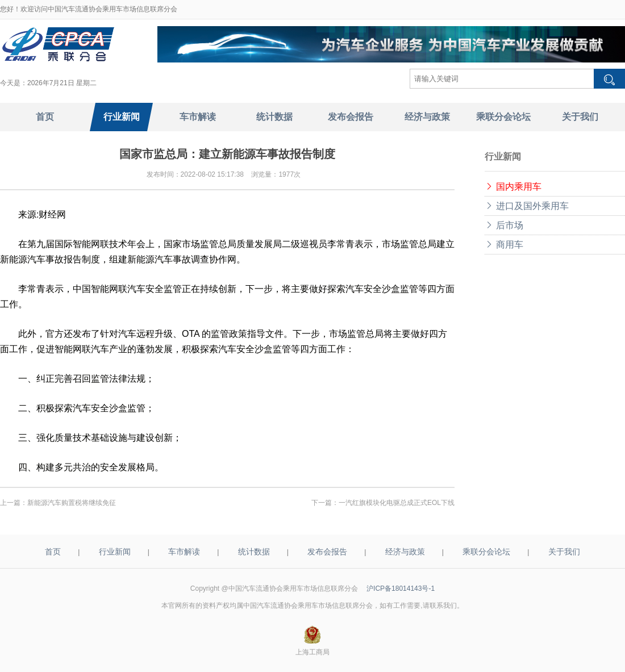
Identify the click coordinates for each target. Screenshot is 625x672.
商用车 (504, 245)
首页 (53, 552)
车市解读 (184, 552)
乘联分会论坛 (486, 552)
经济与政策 (405, 552)
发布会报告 (327, 552)
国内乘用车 (513, 187)
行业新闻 (115, 552)
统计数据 (254, 552)
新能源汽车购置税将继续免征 (72, 503)
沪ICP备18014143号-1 (401, 588)
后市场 (504, 225)
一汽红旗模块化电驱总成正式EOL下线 (397, 503)
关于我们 (564, 552)
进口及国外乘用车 (527, 206)
